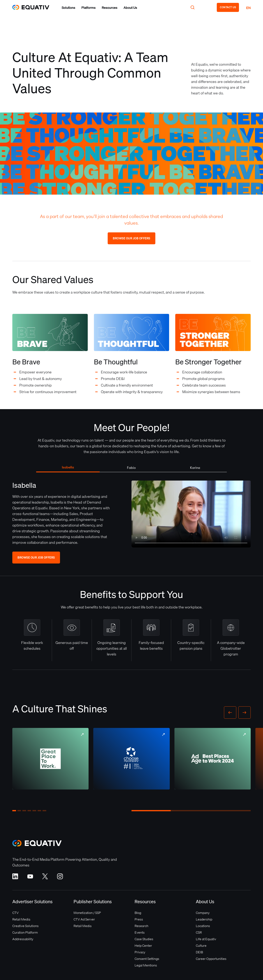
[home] (31, 7)
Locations (203, 926)
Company (203, 913)
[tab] (68, 468)
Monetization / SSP (87, 913)
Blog (138, 913)
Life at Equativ (206, 939)
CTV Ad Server (84, 919)
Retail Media (21, 919)
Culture (201, 946)
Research (141, 926)
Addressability (23, 939)
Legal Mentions (146, 965)
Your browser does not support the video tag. (191, 514)
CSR (199, 932)
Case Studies (144, 939)
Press (139, 919)
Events (140, 932)
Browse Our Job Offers (131, 238)
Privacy (140, 952)
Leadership (204, 919)
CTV (16, 913)
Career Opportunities (211, 959)
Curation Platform (25, 932)
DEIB (199, 952)
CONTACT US (228, 7)
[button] (68, 8)
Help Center (143, 946)
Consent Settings (147, 959)
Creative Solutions (25, 926)
